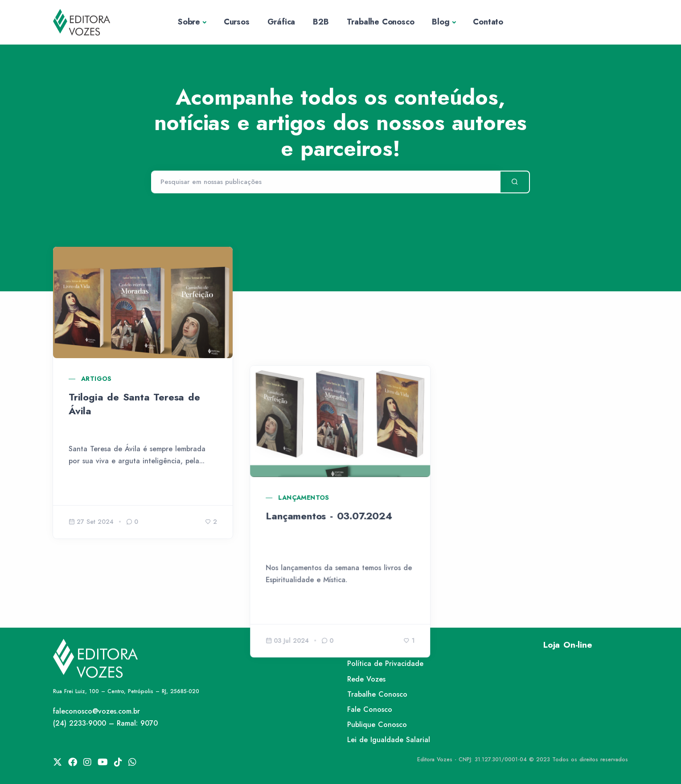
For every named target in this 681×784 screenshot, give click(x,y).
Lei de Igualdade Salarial (389, 740)
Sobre (189, 22)
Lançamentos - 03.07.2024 (329, 397)
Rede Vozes (366, 679)
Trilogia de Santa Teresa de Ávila (134, 404)
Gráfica (281, 22)
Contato (488, 22)
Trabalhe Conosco (381, 22)
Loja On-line (568, 645)
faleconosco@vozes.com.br (96, 711)
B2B (321, 22)
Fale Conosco (370, 709)
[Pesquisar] (326, 182)
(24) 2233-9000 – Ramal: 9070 (105, 723)
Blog (441, 22)
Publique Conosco (377, 725)
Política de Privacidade (385, 664)
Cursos (237, 22)
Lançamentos (304, 379)
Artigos (96, 379)
